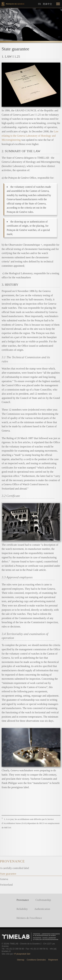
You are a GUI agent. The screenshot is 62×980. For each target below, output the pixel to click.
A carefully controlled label (14, 868)
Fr (39, 4)
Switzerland (6, 885)
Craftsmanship (43, 900)
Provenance (12, 861)
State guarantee (8, 874)
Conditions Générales (36, 960)
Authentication (42, 909)
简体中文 (47, 4)
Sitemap (21, 960)
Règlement (53, 960)
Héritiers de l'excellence (29, 918)
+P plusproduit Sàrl (22, 954)
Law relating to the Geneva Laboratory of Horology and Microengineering (30, 136)
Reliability (22, 909)
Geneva (4, 879)
